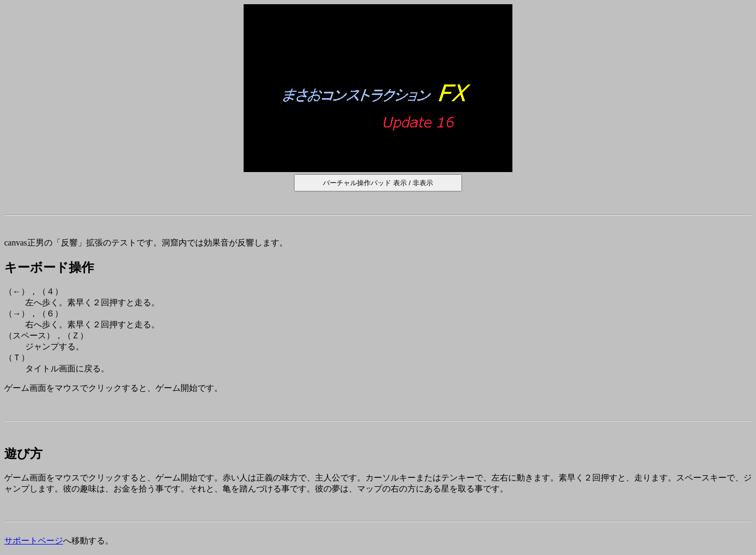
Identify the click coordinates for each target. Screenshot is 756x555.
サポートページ (34, 541)
